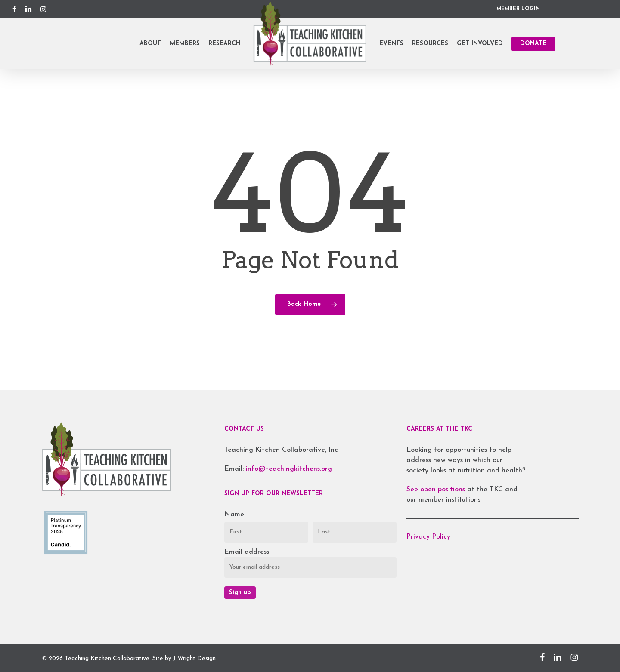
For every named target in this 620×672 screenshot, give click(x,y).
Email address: (247, 552)
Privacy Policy (428, 537)
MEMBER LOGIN (518, 9)
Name (234, 515)
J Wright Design (194, 658)
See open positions (437, 490)
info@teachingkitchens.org (289, 469)
